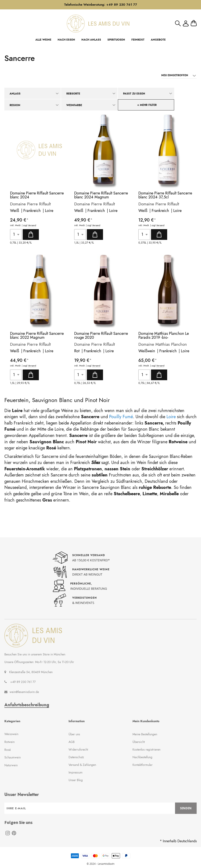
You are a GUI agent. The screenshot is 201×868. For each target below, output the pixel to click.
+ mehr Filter (147, 105)
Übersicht (139, 742)
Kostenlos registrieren (146, 749)
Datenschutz (76, 757)
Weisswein (11, 734)
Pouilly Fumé (121, 417)
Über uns (74, 734)
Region (15, 105)
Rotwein (9, 742)
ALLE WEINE (43, 40)
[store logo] (98, 24)
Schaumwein (13, 757)
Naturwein (11, 765)
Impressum (76, 772)
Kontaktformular (143, 765)
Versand (32, 225)
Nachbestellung (142, 757)
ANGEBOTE (158, 40)
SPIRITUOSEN (116, 40)
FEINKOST (138, 40)
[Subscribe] (186, 808)
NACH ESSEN (66, 40)
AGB (72, 742)
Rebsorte (73, 94)
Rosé (8, 750)
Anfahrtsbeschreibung (27, 705)
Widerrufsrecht (78, 749)
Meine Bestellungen (145, 734)
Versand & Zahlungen (82, 765)
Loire (49, 211)
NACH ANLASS (91, 40)
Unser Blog (76, 780)
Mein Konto (186, 23)
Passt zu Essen (134, 94)
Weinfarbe (74, 105)
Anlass (15, 94)
